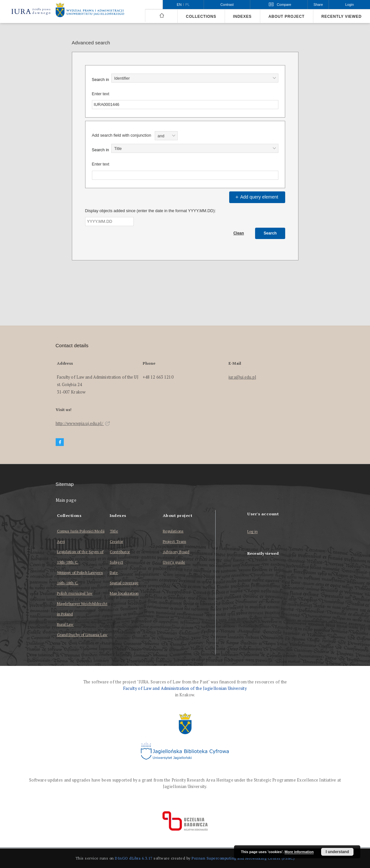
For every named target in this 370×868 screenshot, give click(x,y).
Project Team (174, 541)
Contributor (120, 552)
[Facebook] (60, 442)
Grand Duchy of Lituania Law (82, 635)
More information (299, 852)
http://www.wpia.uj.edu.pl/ (83, 423)
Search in (101, 80)
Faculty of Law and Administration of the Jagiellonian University (185, 688)
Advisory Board (176, 552)
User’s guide (174, 562)
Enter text (101, 94)
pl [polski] (188, 5)
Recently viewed (342, 17)
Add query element (256, 197)
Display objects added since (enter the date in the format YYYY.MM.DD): (151, 211)
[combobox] (195, 78)
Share (318, 5)
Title (114, 531)
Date (114, 572)
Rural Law (65, 624)
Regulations (173, 531)
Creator (116, 541)
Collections (201, 17)
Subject (116, 562)
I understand (337, 852)
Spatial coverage (124, 583)
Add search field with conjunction (122, 135)
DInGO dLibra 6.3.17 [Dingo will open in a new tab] (134, 858)
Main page (66, 500)
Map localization (124, 593)
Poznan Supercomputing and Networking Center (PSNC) (243, 858)
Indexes (242, 17)
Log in (252, 532)
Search (270, 233)
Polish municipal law (75, 593)
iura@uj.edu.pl (242, 377)
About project (286, 17)
